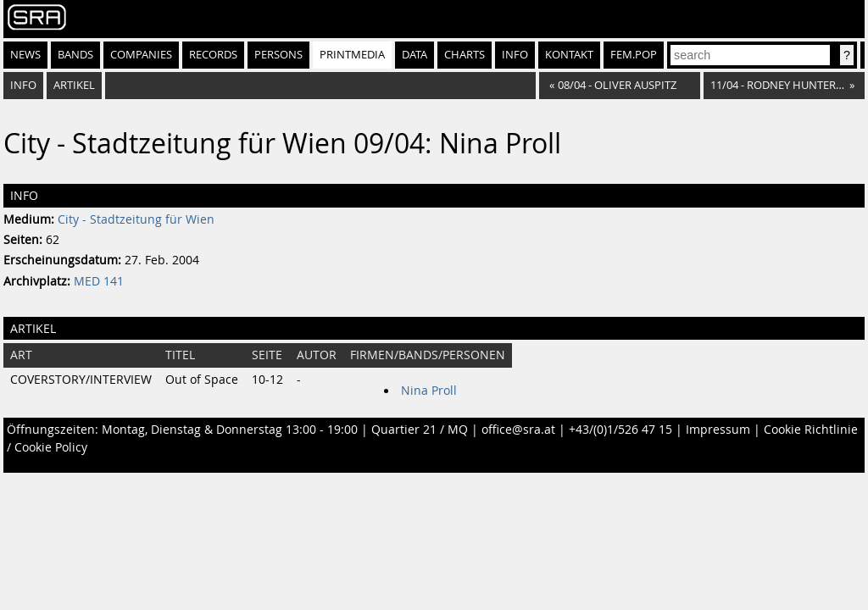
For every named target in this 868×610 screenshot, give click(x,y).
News (25, 55)
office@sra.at (518, 430)
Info (515, 55)
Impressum (718, 430)
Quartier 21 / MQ (420, 430)
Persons (278, 55)
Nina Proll (429, 391)
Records (213, 55)
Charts (465, 55)
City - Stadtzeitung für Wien (136, 219)
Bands (75, 55)
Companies (141, 55)
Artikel (74, 85)
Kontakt (569, 55)
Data (415, 55)
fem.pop (634, 55)
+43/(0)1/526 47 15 (620, 430)
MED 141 (99, 281)
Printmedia (352, 55)
